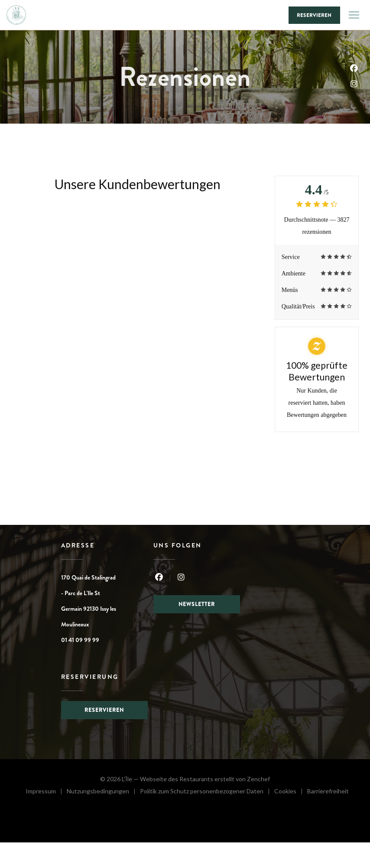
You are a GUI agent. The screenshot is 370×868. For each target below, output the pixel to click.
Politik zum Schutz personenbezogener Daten (207, 792)
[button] (354, 15)
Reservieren (314, 15)
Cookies (291, 792)
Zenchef (258, 779)
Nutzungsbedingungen (103, 792)
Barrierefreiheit (328, 792)
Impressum (46, 792)
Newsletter (197, 604)
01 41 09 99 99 (80, 640)
